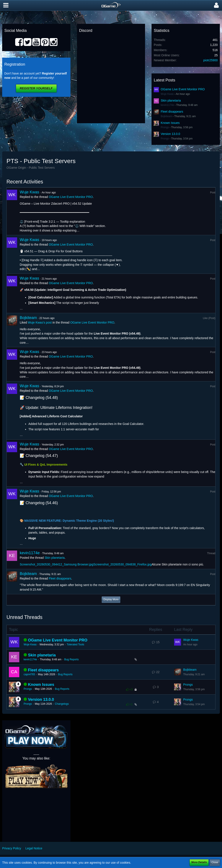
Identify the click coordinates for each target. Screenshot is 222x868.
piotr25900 (211, 60)
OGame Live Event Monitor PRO (183, 89)
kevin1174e (167, 105)
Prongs (165, 127)
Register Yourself (36, 88)
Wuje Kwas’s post (40, 322)
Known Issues (170, 123)
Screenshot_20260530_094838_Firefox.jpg (122, 564)
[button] (6, 5)
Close (215, 862)
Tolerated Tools (76, 645)
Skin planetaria (171, 100)
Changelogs (62, 704)
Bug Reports (71, 659)
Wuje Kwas (167, 94)
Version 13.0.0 (170, 134)
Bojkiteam (166, 116)
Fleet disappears (172, 112)
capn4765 (29, 674)
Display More (111, 599)
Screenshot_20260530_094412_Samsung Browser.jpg (56, 564)
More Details (199, 862)
